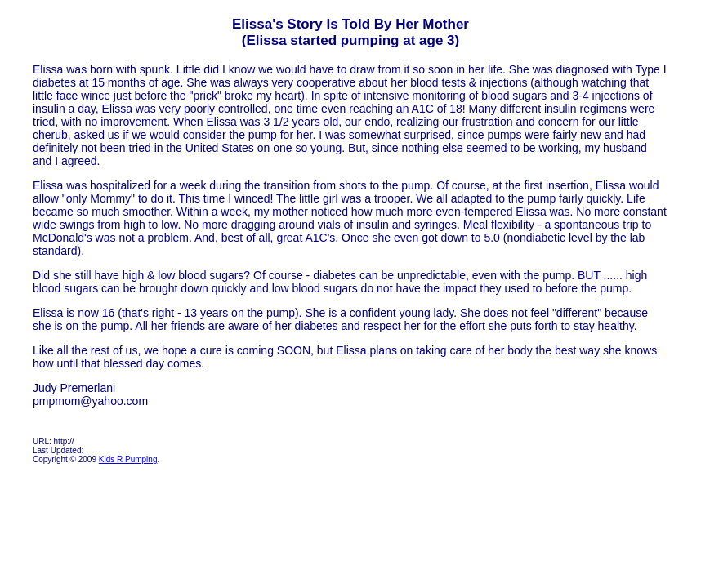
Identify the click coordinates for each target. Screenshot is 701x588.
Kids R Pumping (128, 459)
